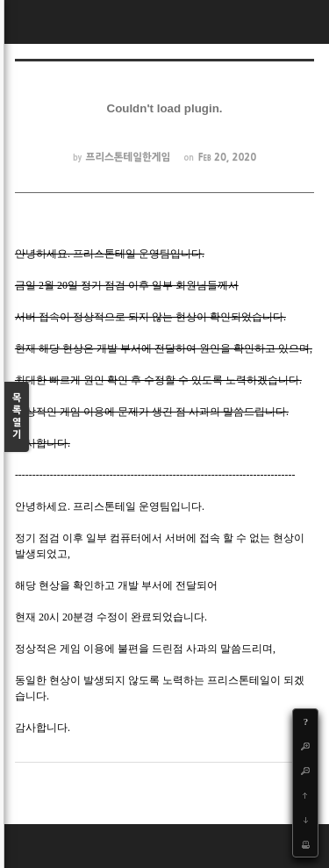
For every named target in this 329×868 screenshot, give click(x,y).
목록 (17, 417)
